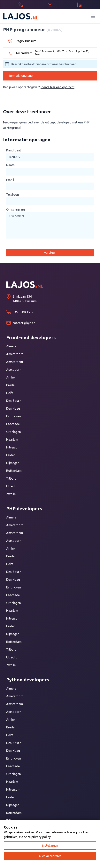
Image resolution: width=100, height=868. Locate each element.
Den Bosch (14, 401)
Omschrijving (15, 209)
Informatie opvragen (20, 76)
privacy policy (41, 837)
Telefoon (13, 195)
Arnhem (12, 377)
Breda (10, 385)
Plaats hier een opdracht (57, 87)
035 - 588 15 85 (23, 312)
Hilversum (13, 447)
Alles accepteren (50, 856)
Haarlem (12, 440)
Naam (10, 165)
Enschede (13, 424)
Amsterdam (15, 362)
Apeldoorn (14, 370)
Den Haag (13, 408)
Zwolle (11, 494)
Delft (10, 393)
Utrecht (12, 486)
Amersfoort (15, 354)
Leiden (11, 455)
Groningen (14, 432)
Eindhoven (14, 416)
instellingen (50, 845)
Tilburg (11, 478)
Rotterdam (14, 471)
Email (10, 180)
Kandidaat (14, 150)
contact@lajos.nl (24, 323)
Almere (11, 346)
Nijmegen (13, 463)
